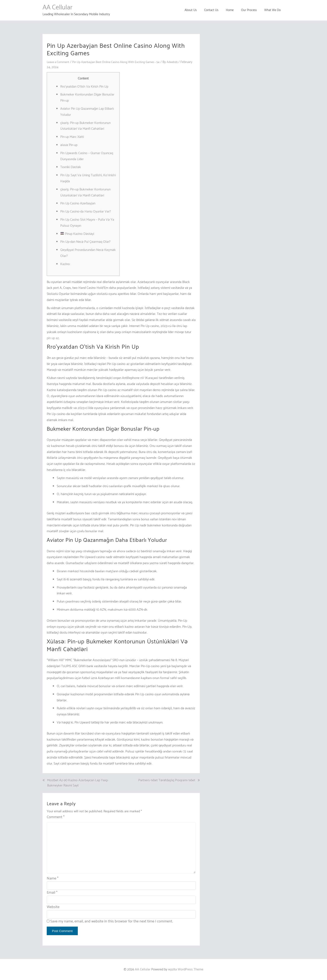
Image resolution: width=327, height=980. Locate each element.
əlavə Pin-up (69, 145)
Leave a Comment (59, 62)
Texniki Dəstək (71, 167)
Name (53, 878)
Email (52, 893)
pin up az (53, 338)
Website (53, 907)
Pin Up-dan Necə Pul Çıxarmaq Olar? (85, 242)
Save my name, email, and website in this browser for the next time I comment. (112, 921)
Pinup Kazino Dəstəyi (77, 234)
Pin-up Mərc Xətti (72, 137)
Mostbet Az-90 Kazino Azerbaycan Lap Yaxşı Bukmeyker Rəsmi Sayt (78, 783)
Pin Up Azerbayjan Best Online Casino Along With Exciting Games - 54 (122, 62)
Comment (56, 817)
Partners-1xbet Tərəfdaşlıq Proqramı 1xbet (167, 780)
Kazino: (65, 264)
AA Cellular (57, 8)
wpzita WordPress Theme (186, 969)
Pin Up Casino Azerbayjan (78, 203)
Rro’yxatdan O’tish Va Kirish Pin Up (84, 87)
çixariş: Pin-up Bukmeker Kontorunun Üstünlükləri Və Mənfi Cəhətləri (85, 126)
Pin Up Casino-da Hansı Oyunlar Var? (86, 212)
